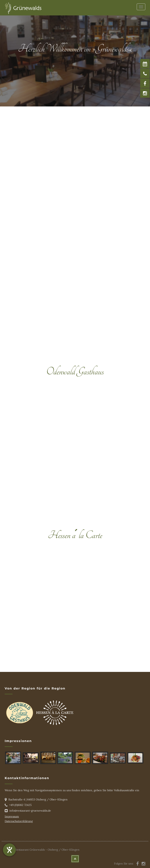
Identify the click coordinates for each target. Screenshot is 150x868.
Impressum (12, 816)
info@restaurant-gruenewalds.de (30, 811)
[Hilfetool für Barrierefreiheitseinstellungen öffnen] (9, 850)
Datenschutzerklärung (19, 821)
